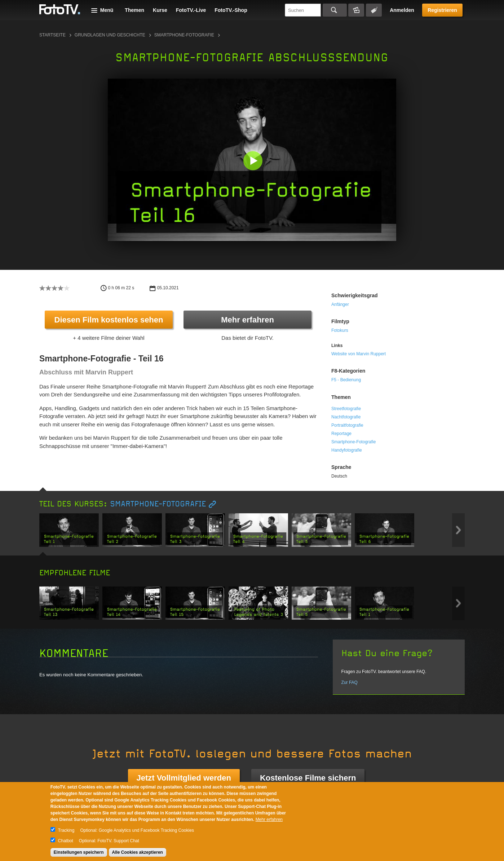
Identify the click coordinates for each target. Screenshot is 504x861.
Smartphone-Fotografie (184, 35)
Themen (134, 10)
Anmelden (402, 10)
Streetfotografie (346, 409)
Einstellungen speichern (79, 852)
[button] (254, 161)
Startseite (52, 35)
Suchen (335, 10)
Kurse (160, 10)
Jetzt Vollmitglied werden (184, 778)
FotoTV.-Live (191, 10)
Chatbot (66, 841)
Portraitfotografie (347, 425)
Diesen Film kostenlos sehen (109, 320)
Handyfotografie (347, 450)
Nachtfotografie (346, 417)
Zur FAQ (350, 682)
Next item (458, 530)
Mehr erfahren (247, 320)
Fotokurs (340, 330)
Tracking (66, 830)
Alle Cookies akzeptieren (138, 852)
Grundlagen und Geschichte (110, 35)
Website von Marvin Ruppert (359, 354)
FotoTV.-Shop (231, 10)
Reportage (341, 434)
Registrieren (442, 10)
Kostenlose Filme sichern (308, 778)
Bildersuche (356, 10)
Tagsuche (374, 10)
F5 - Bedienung (346, 380)
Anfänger (340, 304)
